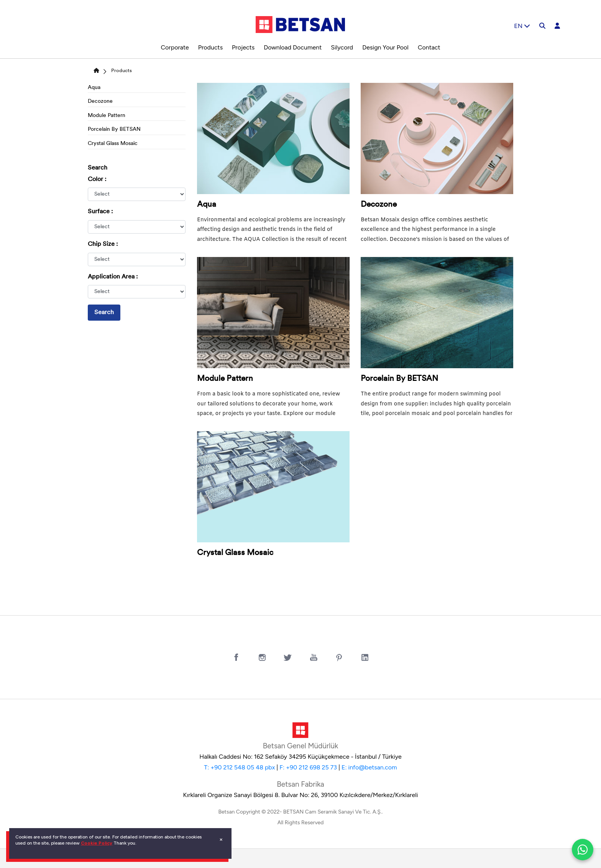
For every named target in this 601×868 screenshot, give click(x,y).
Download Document (293, 47)
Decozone (100, 101)
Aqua (94, 88)
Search (104, 313)
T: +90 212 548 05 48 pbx (239, 767)
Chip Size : (103, 244)
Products (210, 47)
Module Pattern (107, 116)
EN (522, 26)
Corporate (175, 47)
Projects (243, 47)
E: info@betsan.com (369, 767)
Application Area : (113, 277)
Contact (429, 47)
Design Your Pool (385, 47)
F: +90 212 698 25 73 (308, 767)
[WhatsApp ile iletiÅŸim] (583, 850)
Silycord (342, 47)
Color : (97, 180)
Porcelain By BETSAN (114, 129)
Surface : (100, 212)
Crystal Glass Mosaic (113, 144)
